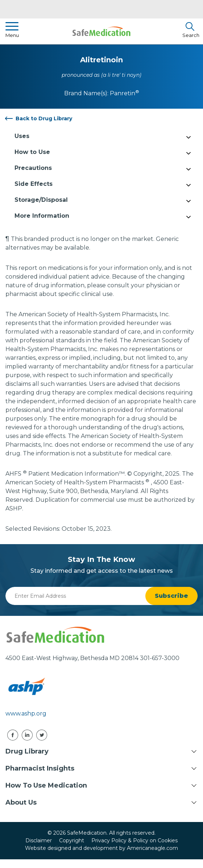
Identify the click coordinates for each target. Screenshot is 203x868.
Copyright (72, 840)
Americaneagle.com (152, 848)
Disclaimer (39, 840)
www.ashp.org (26, 713)
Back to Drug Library (44, 118)
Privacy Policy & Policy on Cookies (134, 840)
